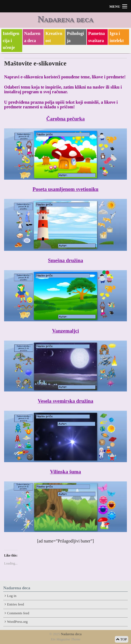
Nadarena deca (65, 19)
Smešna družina (65, 260)
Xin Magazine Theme (66, 639)
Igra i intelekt (117, 37)
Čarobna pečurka (65, 119)
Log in (12, 596)
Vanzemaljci (65, 331)
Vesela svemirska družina (65, 401)
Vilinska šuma (66, 472)
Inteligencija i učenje (11, 40)
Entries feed (15, 604)
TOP (122, 639)
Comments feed (18, 613)
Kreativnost (54, 37)
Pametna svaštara (96, 37)
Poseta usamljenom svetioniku (65, 189)
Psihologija (75, 37)
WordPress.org (17, 622)
